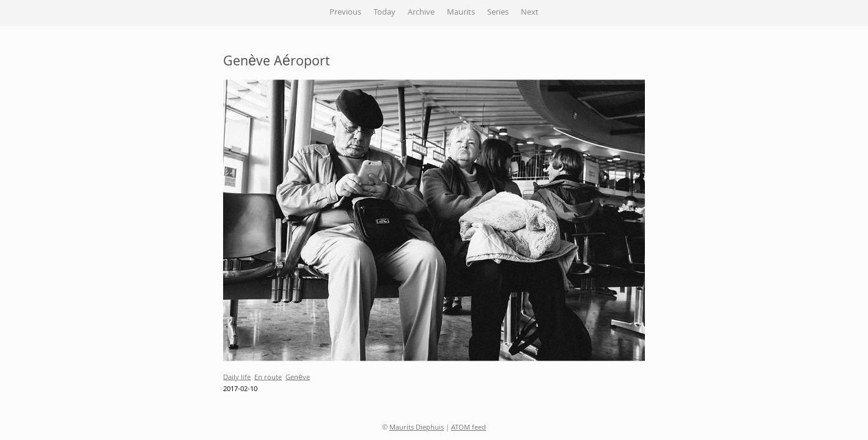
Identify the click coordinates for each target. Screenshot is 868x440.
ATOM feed (469, 428)
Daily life (237, 377)
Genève (298, 377)
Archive (421, 13)
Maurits (461, 13)
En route (268, 377)
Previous (345, 13)
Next (530, 13)
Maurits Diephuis (417, 428)
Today (384, 13)
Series (498, 13)
